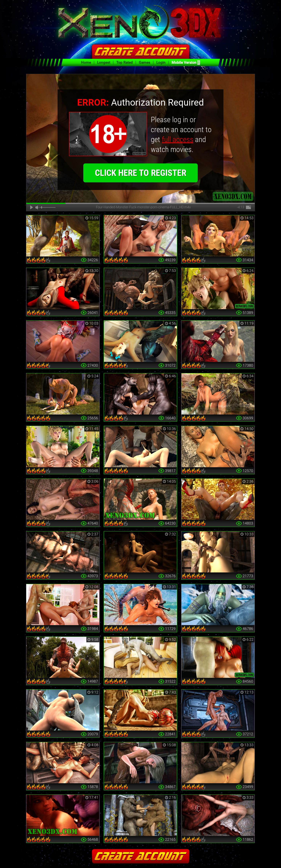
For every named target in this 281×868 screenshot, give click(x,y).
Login (161, 63)
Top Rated (124, 63)
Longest (104, 63)
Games (145, 63)
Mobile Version (184, 63)
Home (86, 63)
